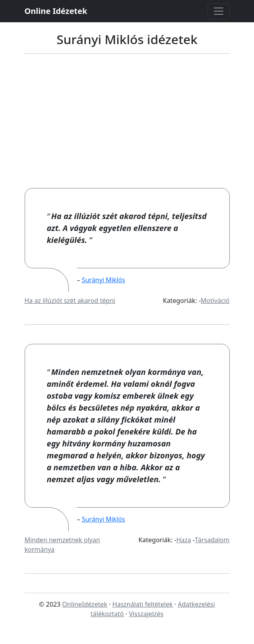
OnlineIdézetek (85, 604)
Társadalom (212, 540)
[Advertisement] (127, 128)
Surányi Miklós (104, 280)
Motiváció (215, 301)
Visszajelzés (146, 614)
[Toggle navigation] (219, 11)
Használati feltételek (143, 604)
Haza (183, 540)
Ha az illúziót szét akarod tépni (70, 301)
